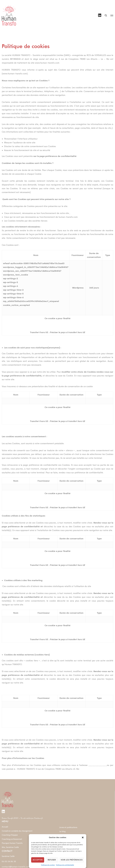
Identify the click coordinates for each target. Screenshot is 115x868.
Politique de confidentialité (65, 865)
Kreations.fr (39, 818)
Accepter (38, 860)
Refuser (52, 860)
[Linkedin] (100, 15)
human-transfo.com (68, 217)
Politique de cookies (48, 865)
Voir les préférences (72, 860)
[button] (83, 837)
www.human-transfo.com (47, 63)
